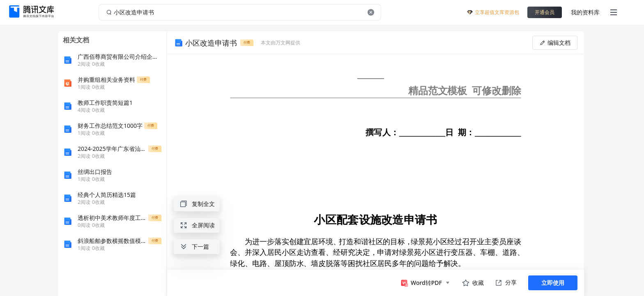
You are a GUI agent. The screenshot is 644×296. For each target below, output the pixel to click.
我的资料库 (585, 12)
